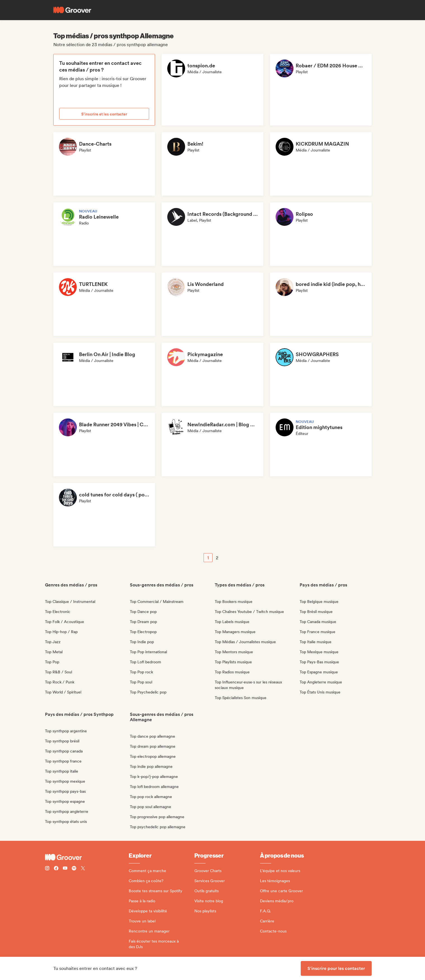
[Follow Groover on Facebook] (56, 869)
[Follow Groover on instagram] (47, 869)
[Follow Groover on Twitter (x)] (83, 869)
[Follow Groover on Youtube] (65, 869)
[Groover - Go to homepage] (87, 857)
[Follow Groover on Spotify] (74, 869)
